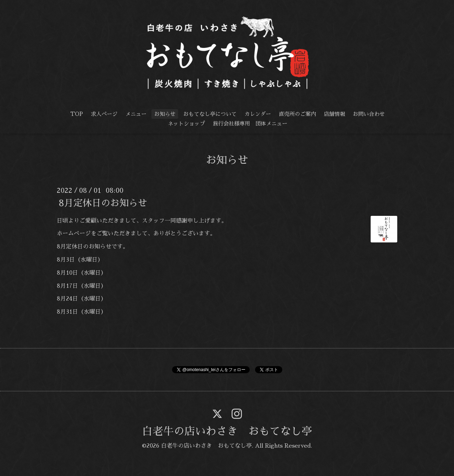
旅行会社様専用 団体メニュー (250, 124)
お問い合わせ (369, 114)
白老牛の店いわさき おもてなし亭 (227, 431)
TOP (77, 114)
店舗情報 (334, 114)
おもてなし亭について (210, 114)
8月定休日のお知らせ (103, 203)
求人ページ (104, 114)
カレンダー (258, 114)
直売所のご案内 (297, 114)
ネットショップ (186, 124)
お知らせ (165, 114)
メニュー (136, 114)
